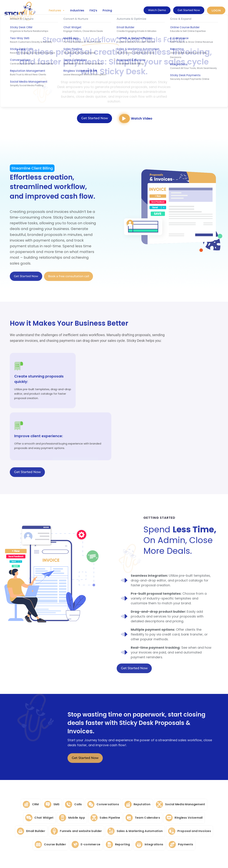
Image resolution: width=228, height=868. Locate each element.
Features (57, 11)
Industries (77, 10)
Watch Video (143, 119)
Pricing (107, 10)
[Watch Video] (125, 119)
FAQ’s (93, 10)
